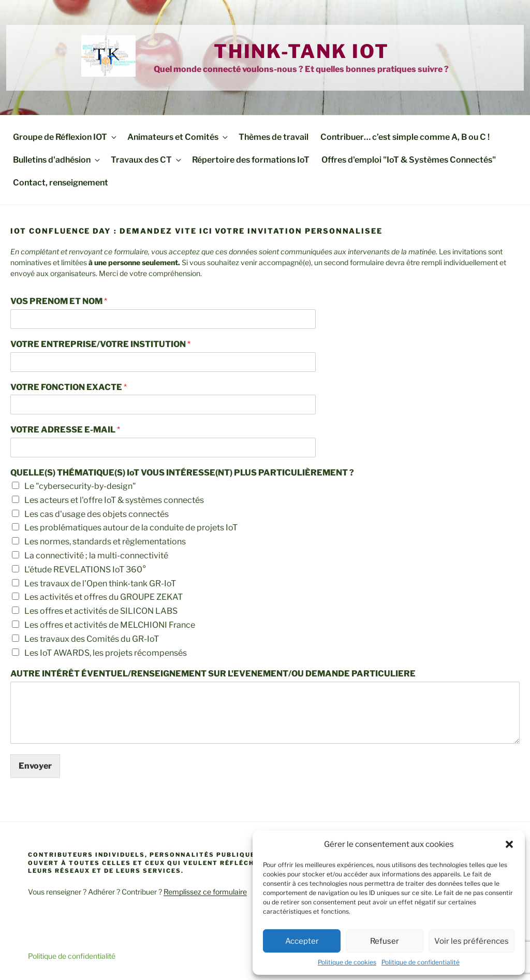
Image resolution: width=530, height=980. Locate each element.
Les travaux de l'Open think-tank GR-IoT (100, 583)
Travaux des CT (147, 160)
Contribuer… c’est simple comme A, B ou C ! (405, 137)
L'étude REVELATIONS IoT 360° (85, 570)
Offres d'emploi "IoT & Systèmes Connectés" (409, 160)
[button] (509, 844)
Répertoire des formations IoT (251, 160)
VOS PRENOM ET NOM (59, 301)
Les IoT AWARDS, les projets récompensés (106, 653)
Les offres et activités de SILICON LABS (101, 611)
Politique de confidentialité (421, 962)
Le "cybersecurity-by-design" (80, 486)
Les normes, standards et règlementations (105, 542)
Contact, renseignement (61, 183)
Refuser (385, 941)
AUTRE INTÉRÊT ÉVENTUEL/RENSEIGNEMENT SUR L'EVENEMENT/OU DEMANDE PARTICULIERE (213, 674)
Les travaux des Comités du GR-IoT (92, 639)
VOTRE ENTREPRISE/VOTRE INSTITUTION (100, 344)
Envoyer (35, 766)
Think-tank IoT (301, 51)
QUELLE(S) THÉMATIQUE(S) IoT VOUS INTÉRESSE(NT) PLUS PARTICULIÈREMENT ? (182, 473)
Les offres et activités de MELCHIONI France (110, 625)
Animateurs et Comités (178, 137)
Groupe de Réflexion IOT (65, 137)
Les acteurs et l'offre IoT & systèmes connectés (114, 500)
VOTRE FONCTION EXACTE (69, 387)
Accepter (302, 941)
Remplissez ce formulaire (205, 892)
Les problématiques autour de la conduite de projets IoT (131, 528)
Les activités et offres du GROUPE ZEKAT (104, 597)
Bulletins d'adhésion (57, 160)
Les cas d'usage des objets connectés (97, 514)
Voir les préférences (472, 941)
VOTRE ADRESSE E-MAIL (65, 430)
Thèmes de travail (274, 137)
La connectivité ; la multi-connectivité (96, 556)
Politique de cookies (347, 962)
